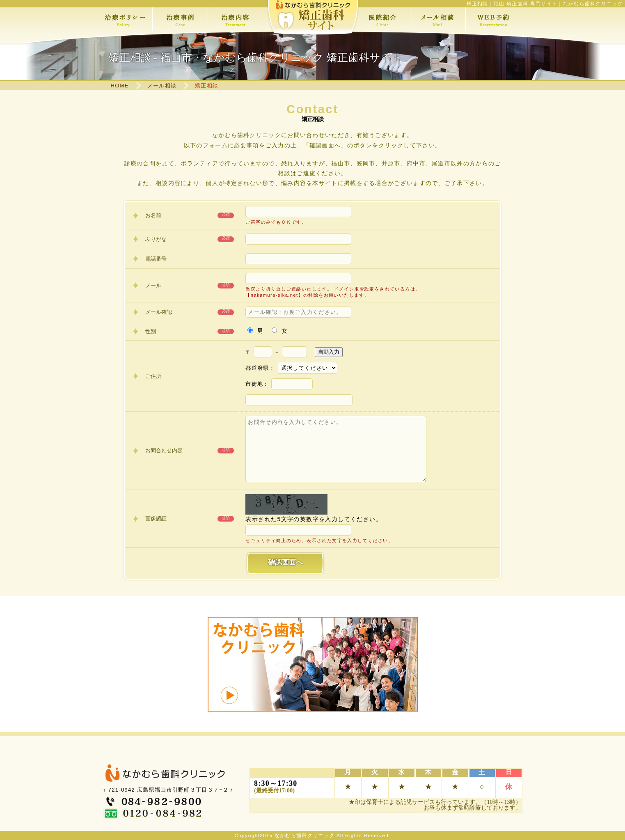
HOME (120, 86)
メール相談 (162, 86)
